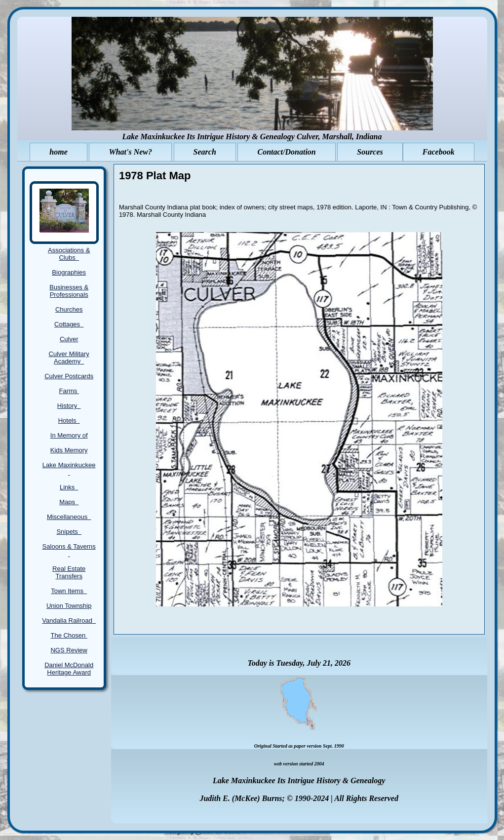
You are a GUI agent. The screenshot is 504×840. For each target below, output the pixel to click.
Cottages (69, 324)
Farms (69, 391)
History (69, 406)
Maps (69, 502)
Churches (69, 309)
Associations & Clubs (69, 254)
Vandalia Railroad (69, 620)
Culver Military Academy (69, 358)
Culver (69, 339)
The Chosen (69, 635)
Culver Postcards (69, 376)
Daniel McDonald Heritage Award (69, 669)
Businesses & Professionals (69, 291)
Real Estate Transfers (69, 572)
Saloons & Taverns (69, 550)
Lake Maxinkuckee (69, 469)
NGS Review (69, 650)
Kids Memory (69, 450)
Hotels (69, 420)
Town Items (69, 591)
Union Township (69, 606)
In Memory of (69, 435)
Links (69, 487)
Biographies (69, 272)
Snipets (69, 532)
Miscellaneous (69, 517)
